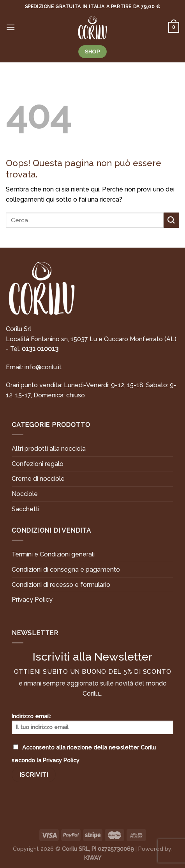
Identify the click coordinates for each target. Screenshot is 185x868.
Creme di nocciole (38, 479)
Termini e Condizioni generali (53, 554)
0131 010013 (40, 349)
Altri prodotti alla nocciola (49, 449)
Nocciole (25, 494)
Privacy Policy (32, 600)
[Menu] (11, 27)
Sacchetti (26, 509)
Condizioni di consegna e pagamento (66, 570)
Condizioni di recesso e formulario (61, 585)
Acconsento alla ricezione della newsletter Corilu (84, 754)
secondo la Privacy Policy (46, 760)
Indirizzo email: (92, 724)
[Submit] (171, 220)
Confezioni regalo (38, 464)
